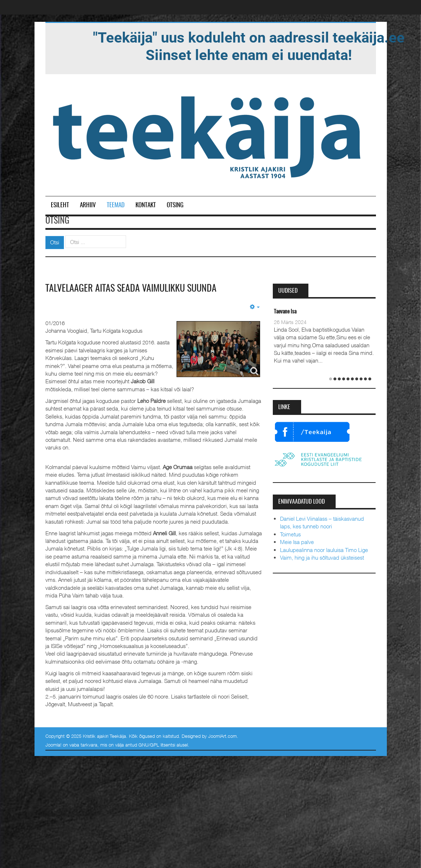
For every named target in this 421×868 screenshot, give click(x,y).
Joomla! (53, 745)
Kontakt (146, 205)
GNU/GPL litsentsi (157, 745)
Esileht (60, 205)
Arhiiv (88, 205)
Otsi (55, 242)
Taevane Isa (285, 312)
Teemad (116, 205)
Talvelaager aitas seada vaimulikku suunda (131, 289)
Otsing (175, 205)
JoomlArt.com (222, 736)
